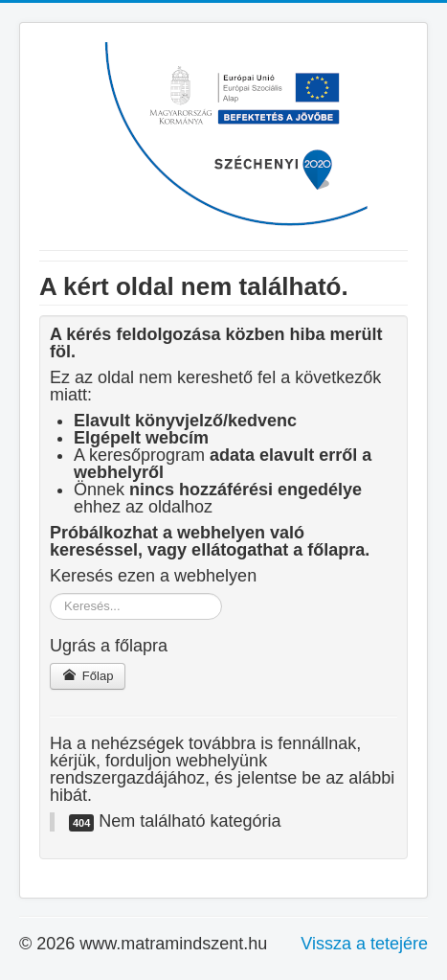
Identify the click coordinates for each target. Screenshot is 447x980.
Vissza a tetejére (364, 944)
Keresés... (50, 593)
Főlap (88, 676)
